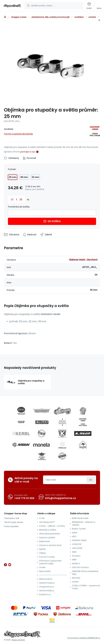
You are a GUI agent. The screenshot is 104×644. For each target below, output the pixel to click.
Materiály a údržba (48, 530)
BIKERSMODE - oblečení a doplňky (84, 523)
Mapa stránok (18, 640)
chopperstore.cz (47, 587)
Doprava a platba (47, 538)
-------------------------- (53, 575)
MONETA (76, 564)
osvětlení (79, 17)
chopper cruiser (19, 17)
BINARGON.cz (94, 638)
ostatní (92, 17)
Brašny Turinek (79, 529)
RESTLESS (76, 578)
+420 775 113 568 (24, 498)
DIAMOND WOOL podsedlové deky (85, 573)
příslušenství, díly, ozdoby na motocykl (51, 17)
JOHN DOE (77, 544)
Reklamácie (44, 541)
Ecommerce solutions (78, 638)
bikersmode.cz (46, 579)
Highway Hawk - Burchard (83, 260)
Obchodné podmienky (49, 534)
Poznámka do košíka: (19, 207)
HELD (74, 536)
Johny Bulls (77, 548)
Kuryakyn (76, 556)
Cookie (42, 567)
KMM (74, 552)
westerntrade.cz (47, 591)
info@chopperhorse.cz (61, 498)
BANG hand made (80, 518)
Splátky (42, 549)
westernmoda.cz (47, 583)
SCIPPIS (75, 582)
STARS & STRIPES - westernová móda (86, 587)
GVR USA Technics (80, 567)
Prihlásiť (91, 480)
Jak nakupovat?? (47, 522)
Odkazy (43, 553)
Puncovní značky (47, 557)
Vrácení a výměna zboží (50, 545)
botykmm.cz (45, 594)
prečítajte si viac (28, 152)
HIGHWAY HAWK (79, 540)
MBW (74, 560)
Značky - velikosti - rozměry (52, 526)
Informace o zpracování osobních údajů (50, 562)
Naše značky (45, 571)
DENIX (75, 533)
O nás (42, 518)
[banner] (12, 6)
